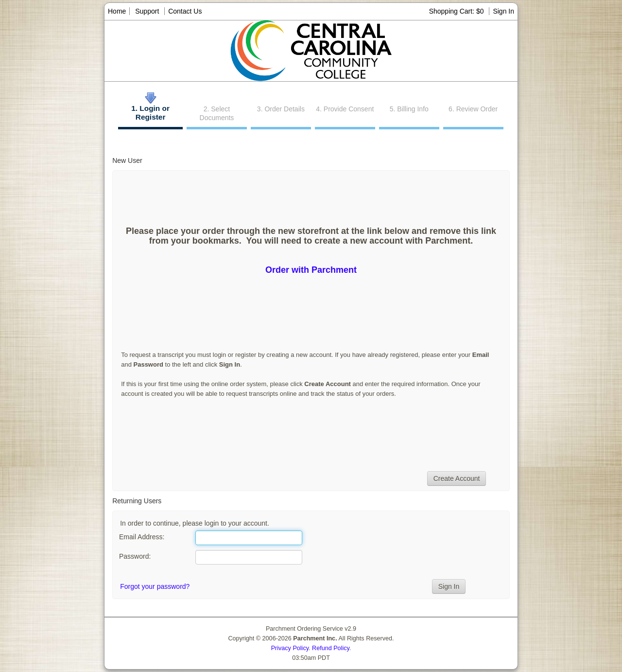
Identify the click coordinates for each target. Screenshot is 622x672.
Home (117, 11)
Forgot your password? (155, 586)
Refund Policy (331, 648)
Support (147, 11)
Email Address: (142, 537)
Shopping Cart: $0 (458, 11)
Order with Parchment (311, 270)
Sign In (503, 11)
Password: (135, 556)
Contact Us (185, 11)
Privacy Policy (290, 648)
